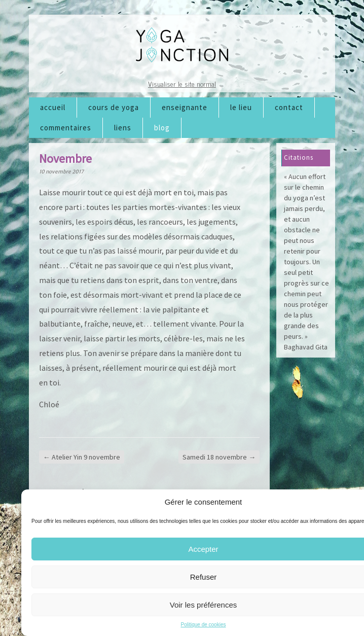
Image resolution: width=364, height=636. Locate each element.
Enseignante (185, 107)
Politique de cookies (204, 625)
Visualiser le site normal (182, 83)
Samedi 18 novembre (219, 457)
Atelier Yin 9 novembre (82, 457)
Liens (123, 128)
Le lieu (241, 107)
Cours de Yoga (114, 107)
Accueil (53, 107)
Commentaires (66, 128)
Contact (289, 107)
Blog (162, 128)
